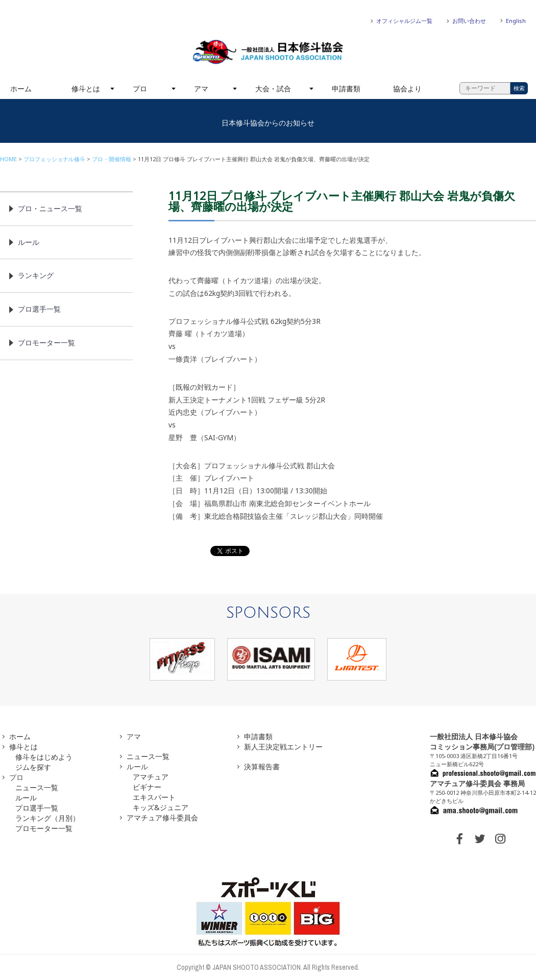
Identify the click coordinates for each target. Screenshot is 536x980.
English (516, 21)
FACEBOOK (459, 839)
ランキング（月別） (47, 818)
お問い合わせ (469, 21)
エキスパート (154, 797)
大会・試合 (273, 89)
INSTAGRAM (500, 839)
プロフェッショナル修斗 (54, 159)
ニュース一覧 (37, 787)
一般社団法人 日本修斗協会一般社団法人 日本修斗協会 (268, 52)
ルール (29, 242)
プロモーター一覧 (46, 343)
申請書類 (346, 89)
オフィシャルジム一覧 (404, 21)
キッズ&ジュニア (161, 807)
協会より (407, 89)
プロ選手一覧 (39, 309)
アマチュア (151, 777)
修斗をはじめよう (44, 757)
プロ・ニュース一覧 (50, 208)
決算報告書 (262, 767)
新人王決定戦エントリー (283, 747)
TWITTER (480, 839)
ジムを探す (33, 767)
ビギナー (147, 787)
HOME (8, 159)
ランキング (36, 275)
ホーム (21, 89)
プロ (140, 89)
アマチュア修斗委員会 (162, 818)
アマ (201, 89)
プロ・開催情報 (112, 159)
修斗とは (86, 89)
